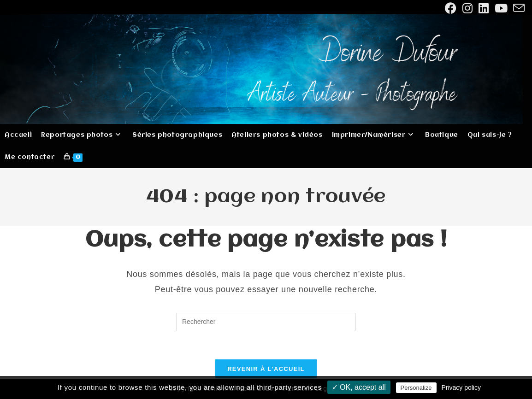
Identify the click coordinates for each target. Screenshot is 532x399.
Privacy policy (461, 387)
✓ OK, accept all (359, 387)
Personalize (416, 388)
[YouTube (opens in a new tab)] (501, 8)
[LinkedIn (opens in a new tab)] (484, 8)
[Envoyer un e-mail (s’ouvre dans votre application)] (518, 8)
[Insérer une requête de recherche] (266, 322)
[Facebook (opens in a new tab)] (451, 8)
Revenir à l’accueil (266, 369)
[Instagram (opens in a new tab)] (468, 8)
